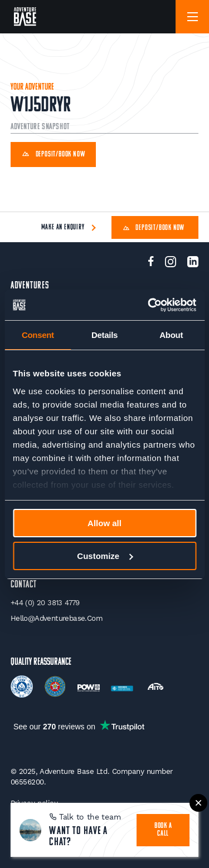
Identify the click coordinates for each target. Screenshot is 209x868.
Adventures (30, 286)
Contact (24, 585)
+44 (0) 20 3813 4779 (45, 603)
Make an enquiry (63, 227)
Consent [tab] (38, 335)
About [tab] (171, 335)
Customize (105, 556)
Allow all (104, 523)
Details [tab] (104, 335)
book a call (163, 830)
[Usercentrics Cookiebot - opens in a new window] (149, 305)
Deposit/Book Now (54, 155)
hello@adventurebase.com (57, 618)
